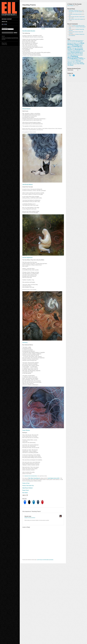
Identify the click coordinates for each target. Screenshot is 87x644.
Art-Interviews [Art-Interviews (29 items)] (73, 42)
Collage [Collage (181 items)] (76, 45)
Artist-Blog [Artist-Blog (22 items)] (78, 43)
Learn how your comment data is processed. (45, 560)
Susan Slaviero (26, 430)
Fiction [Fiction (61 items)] (81, 48)
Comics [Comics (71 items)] (81, 45)
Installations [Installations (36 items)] (70, 51)
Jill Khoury (25, 342)
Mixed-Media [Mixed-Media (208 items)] (75, 52)
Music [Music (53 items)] (73, 54)
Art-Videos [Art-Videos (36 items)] (74, 43)
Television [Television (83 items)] (78, 61)
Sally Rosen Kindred (27, 488)
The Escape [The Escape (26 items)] (74, 64)
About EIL (5, 22)
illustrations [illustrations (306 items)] (79, 49)
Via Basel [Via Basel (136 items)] (70, 65)
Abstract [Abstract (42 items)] (69, 41)
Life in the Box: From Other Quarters (76, 12)
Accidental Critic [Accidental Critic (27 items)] (75, 41)
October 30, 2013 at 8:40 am (30, 518)
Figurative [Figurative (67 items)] (70, 49)
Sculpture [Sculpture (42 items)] (77, 60)
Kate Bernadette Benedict (29, 31)
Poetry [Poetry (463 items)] (80, 58)
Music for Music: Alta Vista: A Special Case (77, 17)
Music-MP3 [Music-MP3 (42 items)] (70, 55)
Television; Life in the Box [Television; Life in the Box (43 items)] (73, 62)
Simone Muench (26, 109)
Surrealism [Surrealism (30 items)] (73, 61)
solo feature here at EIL (54, 478)
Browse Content (7, 19)
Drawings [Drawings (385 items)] (76, 46)
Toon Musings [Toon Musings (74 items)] (81, 64)
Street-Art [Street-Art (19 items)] (69, 61)
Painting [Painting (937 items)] (74, 56)
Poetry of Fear (26, 483)
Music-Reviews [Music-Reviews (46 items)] (76, 55)
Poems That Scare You (28, 486)
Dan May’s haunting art (34, 478)
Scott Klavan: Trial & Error (74, 10)
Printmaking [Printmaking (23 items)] (73, 60)
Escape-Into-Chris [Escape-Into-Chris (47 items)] (75, 48)
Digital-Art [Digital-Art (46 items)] (70, 46)
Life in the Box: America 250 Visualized (76, 19)
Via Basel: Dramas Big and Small (75, 14)
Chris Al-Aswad (70, 6)
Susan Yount (26, 490)
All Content (4, 28)
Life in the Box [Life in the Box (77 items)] (77, 51)
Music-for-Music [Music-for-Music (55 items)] (79, 54)
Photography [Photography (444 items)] (72, 58)
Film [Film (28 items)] (74, 50)
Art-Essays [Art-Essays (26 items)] (80, 41)
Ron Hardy (25, 493)
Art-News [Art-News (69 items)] (78, 42)
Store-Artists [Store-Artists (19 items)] (82, 60)
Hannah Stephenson (27, 258)
